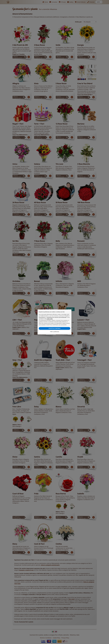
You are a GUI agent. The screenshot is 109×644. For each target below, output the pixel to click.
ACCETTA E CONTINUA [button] (54, 328)
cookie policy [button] (50, 319)
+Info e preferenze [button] (54, 332)
